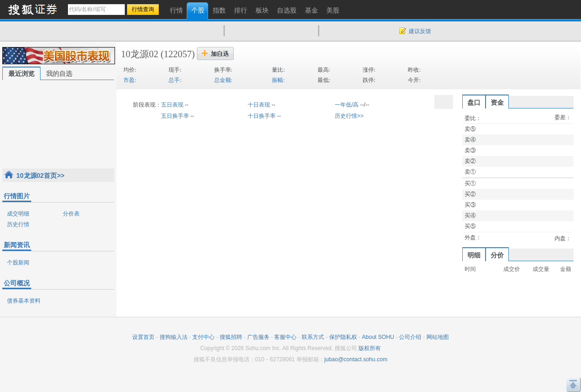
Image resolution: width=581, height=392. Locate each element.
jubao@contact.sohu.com (356, 359)
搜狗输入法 (174, 337)
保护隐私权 (343, 337)
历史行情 (18, 224)
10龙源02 (140, 54)
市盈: (130, 80)
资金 (497, 102)
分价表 (71, 214)
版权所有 (370, 348)
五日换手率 (175, 116)
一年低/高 (347, 105)
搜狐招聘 (231, 337)
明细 (474, 255)
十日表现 (259, 105)
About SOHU (378, 337)
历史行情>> (349, 116)
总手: (175, 80)
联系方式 (313, 337)
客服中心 (285, 337)
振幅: (278, 80)
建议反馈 (420, 31)
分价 (497, 255)
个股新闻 (18, 263)
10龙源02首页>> (41, 176)
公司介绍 (410, 337)
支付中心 (203, 337)
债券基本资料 (24, 301)
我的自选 (59, 74)
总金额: (223, 80)
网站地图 (438, 337)
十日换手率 (262, 116)
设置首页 (143, 337)
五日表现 (172, 105)
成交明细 (18, 214)
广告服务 (258, 337)
